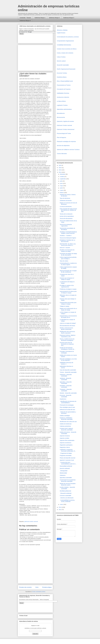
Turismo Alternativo (62, 154)
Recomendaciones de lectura (67, 326)
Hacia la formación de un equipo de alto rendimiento (68, 271)
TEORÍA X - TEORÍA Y (66, 236)
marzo (62, 190)
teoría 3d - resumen (65, 248)
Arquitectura (63, 399)
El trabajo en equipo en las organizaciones (67, 286)
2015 (60, 170)
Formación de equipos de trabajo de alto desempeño (68, 254)
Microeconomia (61, 117)
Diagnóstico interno (65, 447)
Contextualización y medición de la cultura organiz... (68, 264)
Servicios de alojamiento (63, 146)
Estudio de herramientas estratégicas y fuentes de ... (68, 348)
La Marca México (61, 101)
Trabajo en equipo (64, 306)
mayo (62, 186)
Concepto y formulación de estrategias (67, 352)
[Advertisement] (5, 606)
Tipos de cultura (64, 261)
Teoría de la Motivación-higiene (68, 238)
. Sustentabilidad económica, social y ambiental (67, 501)
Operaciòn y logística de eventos (65, 121)
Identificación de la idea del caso (68, 422)
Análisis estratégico (65, 416)
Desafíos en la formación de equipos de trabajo (67, 251)
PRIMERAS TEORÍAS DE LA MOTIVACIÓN (67, 241)
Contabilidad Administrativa (64, 45)
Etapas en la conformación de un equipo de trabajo (68, 309)
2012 (60, 510)
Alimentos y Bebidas (62, 30)
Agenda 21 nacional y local (67, 460)
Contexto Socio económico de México (67, 49)
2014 (60, 172)
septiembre (63, 179)
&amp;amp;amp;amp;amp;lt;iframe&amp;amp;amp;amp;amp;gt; (38, 38)
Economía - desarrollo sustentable (66, 396)
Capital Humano (61, 33)
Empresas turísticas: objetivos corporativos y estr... (68, 336)
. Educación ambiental (66, 493)
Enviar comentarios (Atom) (39, 592)
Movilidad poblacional (65, 491)
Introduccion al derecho (63, 97)
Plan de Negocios (61, 137)
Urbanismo (63, 475)
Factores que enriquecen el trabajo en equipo (67, 279)
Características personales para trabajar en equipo (68, 303)
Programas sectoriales (66, 456)
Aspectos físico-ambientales (67, 440)
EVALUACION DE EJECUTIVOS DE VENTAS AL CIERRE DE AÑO (68, 210)
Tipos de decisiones (65, 198)
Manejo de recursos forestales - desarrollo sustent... (68, 484)
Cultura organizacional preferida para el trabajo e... (68, 258)
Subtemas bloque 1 (40, 18)
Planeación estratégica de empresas (66, 141)
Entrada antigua (47, 587)
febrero (62, 193)
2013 (60, 507)
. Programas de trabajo (66, 453)
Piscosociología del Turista (64, 133)
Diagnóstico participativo (66, 445)
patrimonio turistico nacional (31, 521)
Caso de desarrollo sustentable (68, 370)
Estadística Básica (62, 77)
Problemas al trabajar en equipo (68, 289)
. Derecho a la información (67, 498)
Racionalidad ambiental (66, 466)
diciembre (63, 174)
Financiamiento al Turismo (64, 85)
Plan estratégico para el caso (67, 407)
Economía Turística (62, 73)
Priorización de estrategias (67, 405)
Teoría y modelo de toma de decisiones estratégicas (67, 340)
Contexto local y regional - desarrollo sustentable (67, 429)
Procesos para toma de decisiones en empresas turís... (67, 344)
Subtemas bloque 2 (54, 18)
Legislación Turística (62, 105)
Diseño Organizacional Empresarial (66, 69)
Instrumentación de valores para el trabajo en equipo (68, 292)
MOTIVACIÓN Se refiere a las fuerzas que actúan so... (68, 245)
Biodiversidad (63, 473)
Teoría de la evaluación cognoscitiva (66, 225)
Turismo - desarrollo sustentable (68, 372)
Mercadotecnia (61, 113)
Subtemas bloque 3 (69, 18)
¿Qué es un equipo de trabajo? (68, 323)
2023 (60, 168)
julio (61, 181)
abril (61, 188)
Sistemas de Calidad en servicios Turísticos (68, 150)
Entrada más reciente (25, 587)
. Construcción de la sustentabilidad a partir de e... (68, 463)
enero (62, 504)
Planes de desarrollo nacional (68, 458)
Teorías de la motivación (66, 214)
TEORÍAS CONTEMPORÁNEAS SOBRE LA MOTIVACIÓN (68, 233)
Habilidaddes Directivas (63, 93)
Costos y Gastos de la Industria (65, 53)
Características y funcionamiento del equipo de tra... (68, 317)
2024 (60, 165)
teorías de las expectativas (67, 216)
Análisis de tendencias (66, 424)
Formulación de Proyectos (64, 89)
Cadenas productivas (65, 426)
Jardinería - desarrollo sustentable (65, 379)
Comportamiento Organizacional (65, 41)
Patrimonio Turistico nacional (64, 125)
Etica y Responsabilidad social (65, 81)
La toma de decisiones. (66, 207)
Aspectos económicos (65, 443)
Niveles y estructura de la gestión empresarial (66, 329)
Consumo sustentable (65, 496)
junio (61, 183)
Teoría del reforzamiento (66, 218)
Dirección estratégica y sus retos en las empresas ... (68, 360)
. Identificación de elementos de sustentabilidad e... (68, 402)
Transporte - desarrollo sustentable (66, 390)
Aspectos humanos (65, 436)
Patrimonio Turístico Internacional (66, 129)
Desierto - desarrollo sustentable (68, 393)
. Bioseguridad (64, 471)
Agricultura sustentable (66, 478)
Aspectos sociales (64, 438)
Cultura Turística (61, 57)
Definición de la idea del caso (67, 410)
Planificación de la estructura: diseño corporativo (67, 332)
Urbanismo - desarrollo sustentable (66, 375)
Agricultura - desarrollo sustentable (66, 383)
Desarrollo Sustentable (63, 65)
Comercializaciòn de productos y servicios (68, 37)
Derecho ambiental (65, 468)
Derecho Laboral (61, 61)
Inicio (37, 587)
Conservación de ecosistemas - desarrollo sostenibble (68, 481)
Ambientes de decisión (66, 201)
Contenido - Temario (25, 18)
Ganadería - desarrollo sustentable (66, 386)
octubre (62, 177)
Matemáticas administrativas (64, 109)
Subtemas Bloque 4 (25, 21)
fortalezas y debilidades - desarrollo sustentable (66, 419)
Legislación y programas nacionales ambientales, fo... (68, 450)
